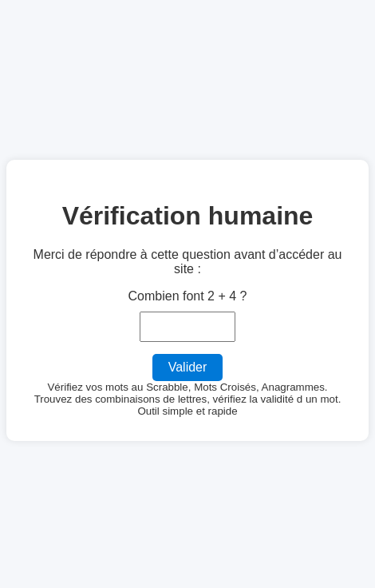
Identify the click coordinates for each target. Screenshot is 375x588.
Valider (188, 367)
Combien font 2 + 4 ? (188, 296)
